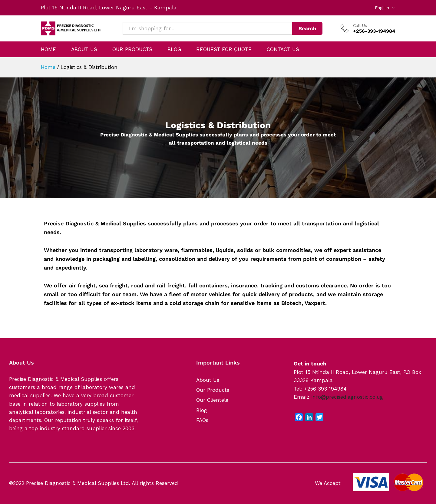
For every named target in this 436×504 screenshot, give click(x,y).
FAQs (202, 420)
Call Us (360, 25)
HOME (48, 49)
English (382, 8)
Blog (202, 410)
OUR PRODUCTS (132, 49)
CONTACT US (283, 49)
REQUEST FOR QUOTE (224, 49)
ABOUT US (84, 49)
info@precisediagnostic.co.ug (347, 397)
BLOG (174, 49)
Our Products (213, 390)
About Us (208, 380)
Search (307, 28)
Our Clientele (212, 400)
